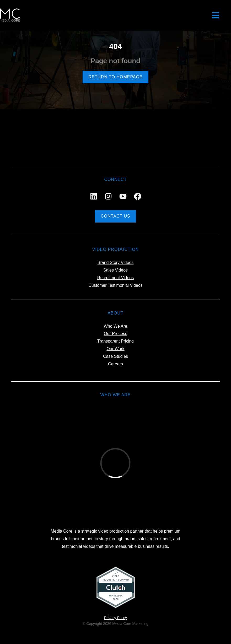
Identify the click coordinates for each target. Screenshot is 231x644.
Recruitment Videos (116, 278)
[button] (216, 15)
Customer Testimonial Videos (116, 285)
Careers (116, 364)
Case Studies (116, 356)
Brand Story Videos (116, 263)
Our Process (116, 334)
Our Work (115, 349)
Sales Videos (116, 270)
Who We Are (116, 326)
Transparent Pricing (116, 341)
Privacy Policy (116, 618)
